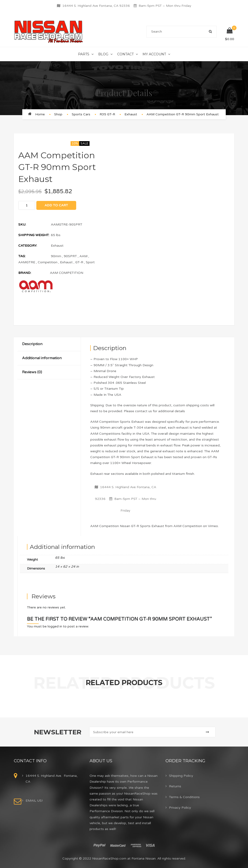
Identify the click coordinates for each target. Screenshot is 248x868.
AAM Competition (188, 526)
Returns (175, 786)
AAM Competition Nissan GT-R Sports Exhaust (127, 526)
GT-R (79, 262)
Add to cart (56, 205)
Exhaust (131, 114)
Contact (125, 54)
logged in (55, 626)
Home (40, 114)
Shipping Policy (181, 776)
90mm (56, 256)
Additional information (42, 358)
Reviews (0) (32, 372)
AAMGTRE (27, 262)
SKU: (22, 225)
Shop (58, 114)
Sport (90, 262)
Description (32, 344)
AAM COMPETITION (67, 273)
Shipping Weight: (34, 235)
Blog (103, 54)
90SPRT (70, 256)
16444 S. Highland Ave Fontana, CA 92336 (96, 6)
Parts (84, 54)
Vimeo (213, 526)
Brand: (25, 273)
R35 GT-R (107, 114)
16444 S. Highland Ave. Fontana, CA (52, 779)
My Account (154, 54)
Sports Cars (81, 114)
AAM (83, 256)
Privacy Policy (180, 808)
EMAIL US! (34, 801)
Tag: (22, 256)
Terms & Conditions (184, 797)
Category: (28, 246)
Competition (48, 262)
